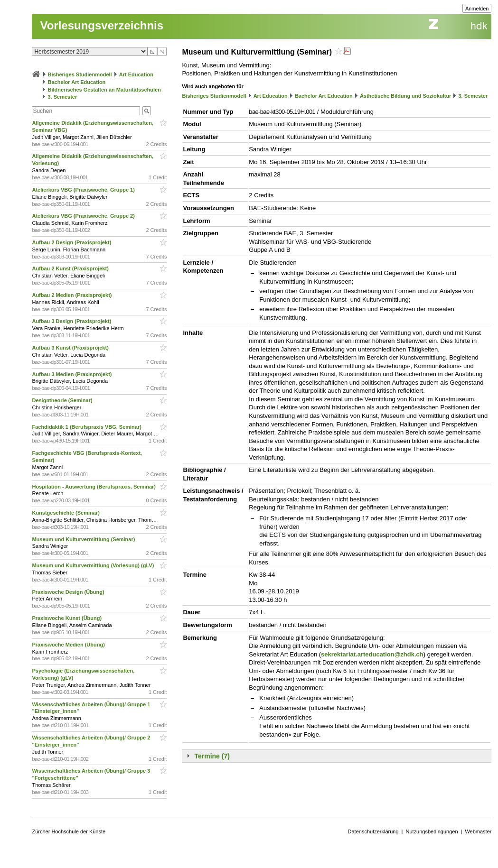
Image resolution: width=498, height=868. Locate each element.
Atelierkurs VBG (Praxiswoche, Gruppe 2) (84, 216)
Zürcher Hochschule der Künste (69, 831)
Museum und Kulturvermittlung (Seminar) (84, 539)
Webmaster (478, 831)
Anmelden (477, 9)
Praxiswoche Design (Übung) (69, 592)
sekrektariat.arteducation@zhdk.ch (372, 654)
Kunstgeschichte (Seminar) (66, 513)
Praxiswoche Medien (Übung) (69, 645)
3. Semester (63, 97)
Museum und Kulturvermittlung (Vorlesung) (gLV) (94, 565)
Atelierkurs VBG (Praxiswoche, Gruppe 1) (84, 190)
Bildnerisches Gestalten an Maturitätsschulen (104, 90)
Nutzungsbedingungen (432, 831)
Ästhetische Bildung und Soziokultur (406, 96)
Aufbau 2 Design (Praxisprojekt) (72, 242)
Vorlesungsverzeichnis (102, 25)
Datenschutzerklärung (373, 831)
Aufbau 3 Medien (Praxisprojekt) (72, 374)
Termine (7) (212, 756)
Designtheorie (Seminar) (63, 400)
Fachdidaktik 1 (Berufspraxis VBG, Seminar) (87, 427)
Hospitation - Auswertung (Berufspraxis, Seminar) (94, 487)
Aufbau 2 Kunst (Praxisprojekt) (71, 268)
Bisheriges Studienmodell (80, 74)
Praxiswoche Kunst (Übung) (67, 618)
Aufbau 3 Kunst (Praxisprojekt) (71, 348)
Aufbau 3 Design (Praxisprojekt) (72, 321)
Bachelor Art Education (77, 82)
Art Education (136, 74)
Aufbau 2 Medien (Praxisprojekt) (72, 295)
